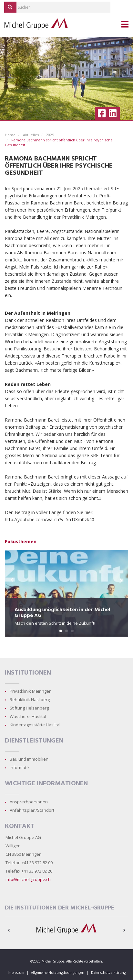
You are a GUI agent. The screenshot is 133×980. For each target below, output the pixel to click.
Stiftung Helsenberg (29, 708)
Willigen (13, 846)
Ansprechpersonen (29, 802)
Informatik (20, 767)
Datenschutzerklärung (108, 973)
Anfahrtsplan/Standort (32, 810)
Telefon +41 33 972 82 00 (29, 863)
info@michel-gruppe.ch (28, 879)
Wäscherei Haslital (28, 716)
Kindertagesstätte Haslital (35, 725)
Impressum (16, 973)
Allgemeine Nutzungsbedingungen (58, 973)
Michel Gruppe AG (23, 837)
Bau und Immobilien (29, 759)
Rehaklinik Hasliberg (30, 699)
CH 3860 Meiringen (24, 854)
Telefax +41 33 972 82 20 (29, 871)
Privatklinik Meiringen (31, 691)
